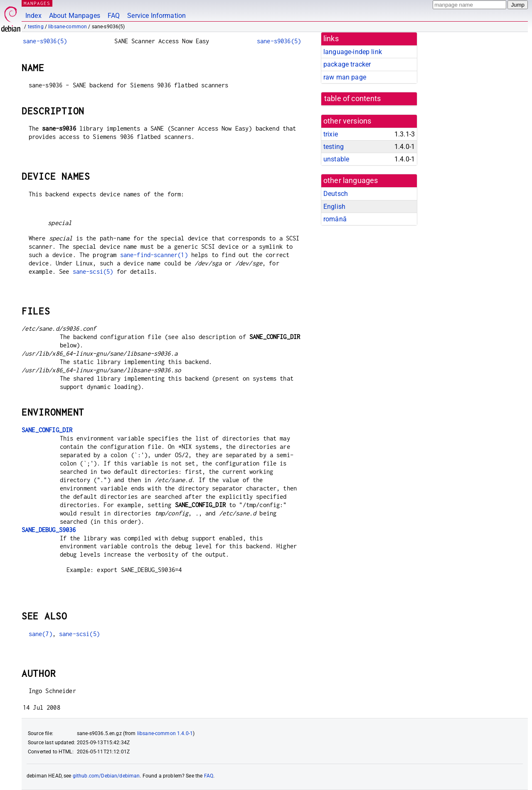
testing (36, 27)
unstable (336, 159)
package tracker (347, 64)
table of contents (353, 99)
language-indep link (353, 52)
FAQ (114, 16)
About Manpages (75, 16)
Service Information (156, 16)
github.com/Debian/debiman (106, 776)
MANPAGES (37, 3)
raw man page (345, 77)
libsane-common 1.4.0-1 (165, 733)
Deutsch (336, 194)
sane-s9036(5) (45, 41)
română (335, 219)
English (334, 207)
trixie (331, 134)
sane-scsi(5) (93, 271)
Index (33, 16)
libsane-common (68, 27)
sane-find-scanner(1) (154, 255)
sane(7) (41, 634)
